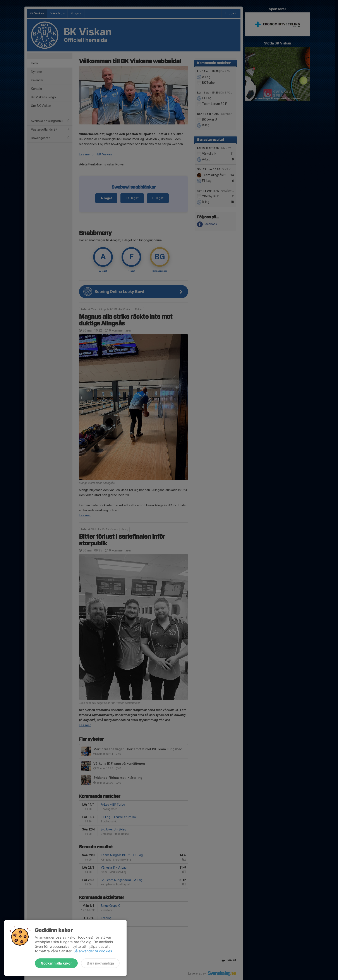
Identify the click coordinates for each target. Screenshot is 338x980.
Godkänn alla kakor (56, 963)
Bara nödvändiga (100, 963)
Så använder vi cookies (93, 951)
